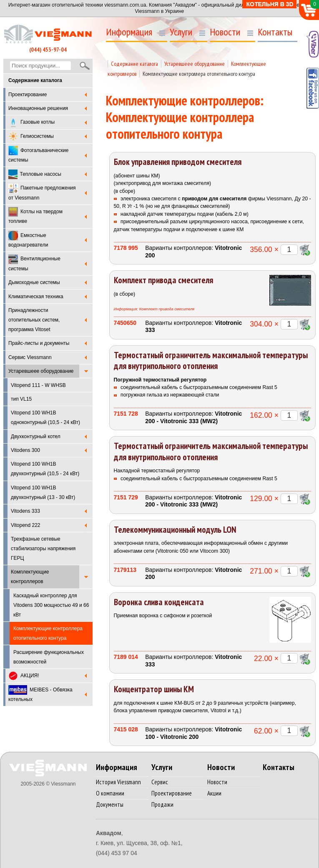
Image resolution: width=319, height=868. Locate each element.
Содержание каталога (134, 64)
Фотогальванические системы (38, 154)
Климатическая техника (36, 297)
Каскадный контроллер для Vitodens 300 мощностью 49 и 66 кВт (51, 605)
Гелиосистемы (31, 136)
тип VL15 (21, 399)
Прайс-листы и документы (39, 343)
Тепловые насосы (35, 174)
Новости (225, 32)
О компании (110, 793)
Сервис (160, 782)
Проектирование (28, 95)
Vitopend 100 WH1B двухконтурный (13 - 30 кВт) (43, 493)
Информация (129, 32)
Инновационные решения (38, 108)
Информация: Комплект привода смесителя (154, 309)
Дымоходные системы (34, 282)
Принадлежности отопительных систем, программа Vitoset (34, 320)
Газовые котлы (31, 123)
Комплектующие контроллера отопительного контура (199, 74)
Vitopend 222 (26, 525)
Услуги (181, 32)
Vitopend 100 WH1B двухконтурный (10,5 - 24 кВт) (45, 469)
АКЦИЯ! (24, 676)
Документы (110, 804)
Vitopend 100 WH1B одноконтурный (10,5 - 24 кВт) (45, 418)
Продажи (162, 804)
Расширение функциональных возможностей (49, 657)
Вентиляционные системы (34, 263)
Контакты (275, 32)
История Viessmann (118, 782)
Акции (214, 793)
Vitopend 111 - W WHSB (38, 385)
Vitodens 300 (25, 450)
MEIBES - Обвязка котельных (40, 694)
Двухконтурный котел (36, 436)
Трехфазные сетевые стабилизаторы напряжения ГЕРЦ (43, 549)
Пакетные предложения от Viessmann (42, 192)
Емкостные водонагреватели (28, 239)
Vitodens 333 (25, 511)
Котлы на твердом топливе (35, 216)
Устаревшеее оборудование (41, 371)
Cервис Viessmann (30, 357)
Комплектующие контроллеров (30, 577)
